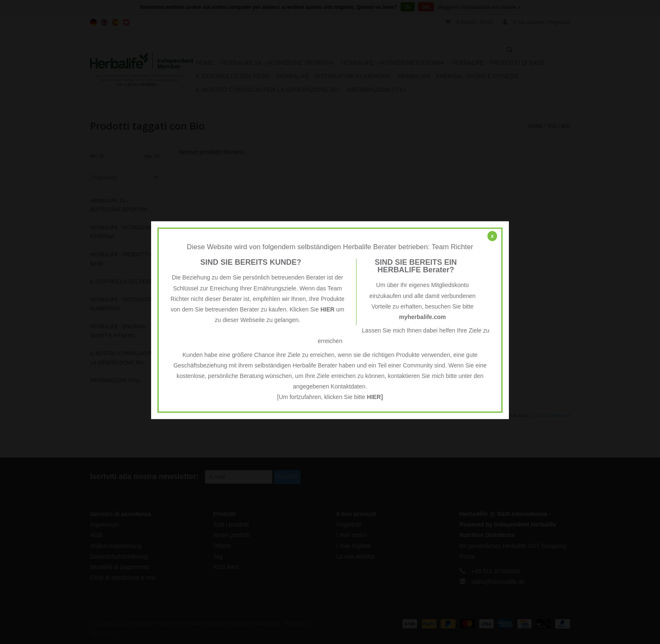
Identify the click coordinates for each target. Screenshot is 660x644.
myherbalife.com (422, 317)
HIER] (375, 397)
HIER (327, 309)
